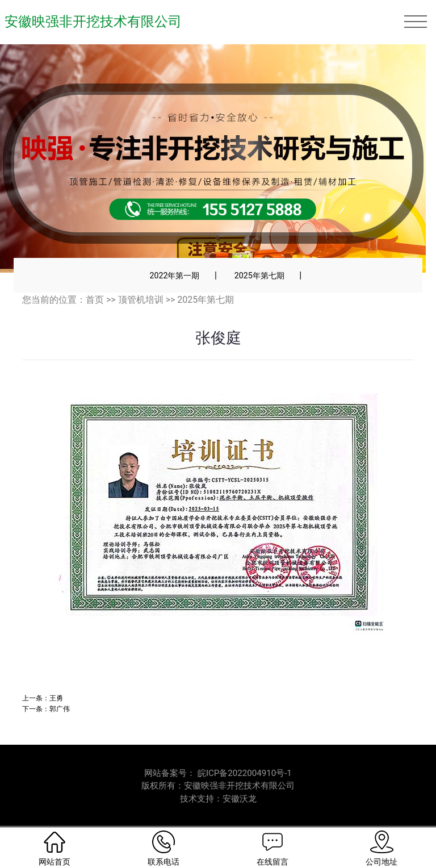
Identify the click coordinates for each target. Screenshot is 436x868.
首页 (95, 300)
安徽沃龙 (240, 799)
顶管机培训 (141, 300)
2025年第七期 (259, 276)
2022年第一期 (174, 276)
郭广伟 (60, 709)
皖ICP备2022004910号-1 (245, 773)
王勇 (56, 698)
